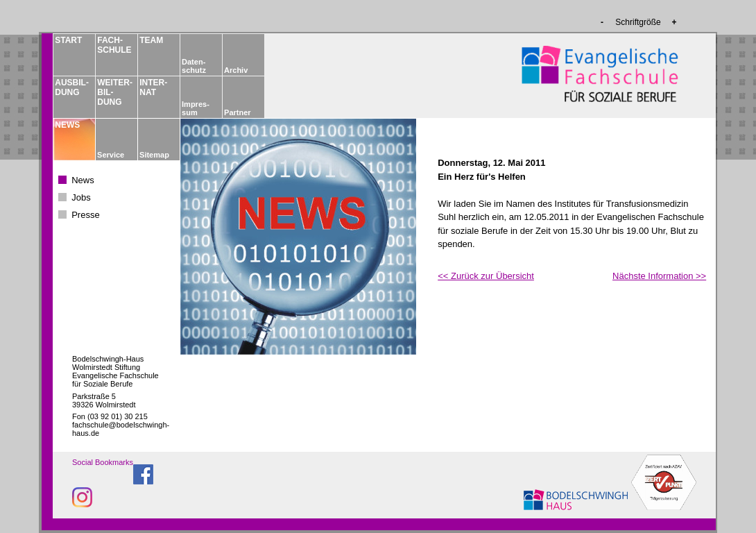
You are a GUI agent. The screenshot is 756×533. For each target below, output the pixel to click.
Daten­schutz (194, 66)
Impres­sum (196, 108)
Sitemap (154, 155)
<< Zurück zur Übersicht (486, 276)
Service (111, 155)
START (68, 40)
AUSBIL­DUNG (71, 87)
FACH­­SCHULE (114, 45)
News (83, 180)
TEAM (151, 40)
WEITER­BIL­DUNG (114, 92)
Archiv (236, 70)
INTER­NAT (153, 87)
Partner (238, 112)
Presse (85, 215)
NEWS (67, 125)
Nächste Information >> (659, 276)
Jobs (81, 197)
